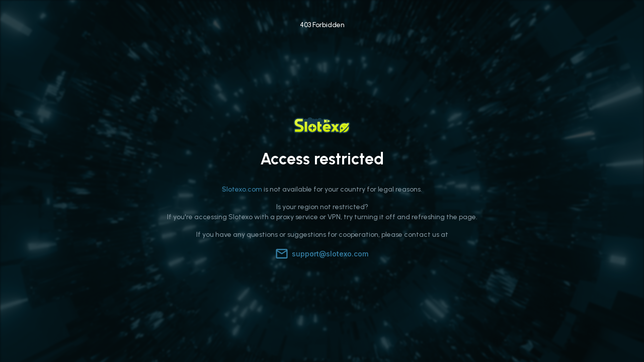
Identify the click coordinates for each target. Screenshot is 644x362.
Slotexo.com (242, 189)
